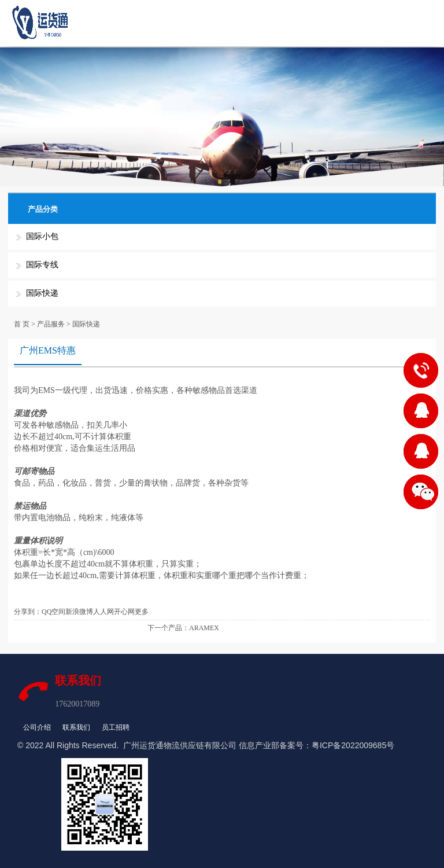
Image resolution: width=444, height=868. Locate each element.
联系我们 (76, 727)
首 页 (22, 324)
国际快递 (42, 293)
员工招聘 (116, 727)
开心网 (124, 612)
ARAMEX (204, 628)
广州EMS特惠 (48, 350)
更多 (142, 612)
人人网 (103, 612)
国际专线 (42, 265)
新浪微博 (79, 612)
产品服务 (51, 324)
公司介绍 (37, 727)
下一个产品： (168, 628)
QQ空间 (53, 612)
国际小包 (42, 236)
